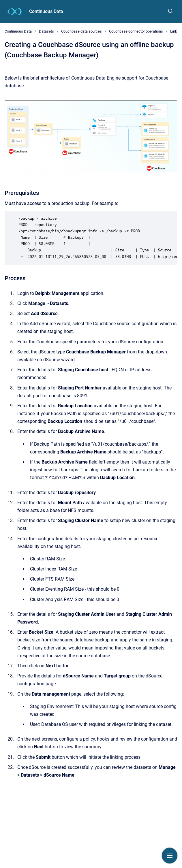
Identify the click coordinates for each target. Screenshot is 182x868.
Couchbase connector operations (136, 31)
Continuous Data (46, 11)
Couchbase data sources (81, 31)
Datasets (46, 31)
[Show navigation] (170, 856)
